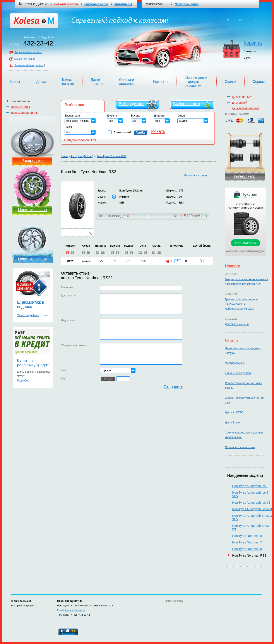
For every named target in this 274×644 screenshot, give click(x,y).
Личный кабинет (24, 65)
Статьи (231, 341)
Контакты (161, 82)
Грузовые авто (96, 4)
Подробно (23, 381)
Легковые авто (187, 4)
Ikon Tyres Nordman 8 (247, 549)
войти (40, 65)
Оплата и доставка (127, 82)
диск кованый (241, 97)
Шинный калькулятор (238, 373)
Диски (41, 82)
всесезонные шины (25, 113)
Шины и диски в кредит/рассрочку (196, 82)
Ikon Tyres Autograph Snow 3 (252, 509)
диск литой (240, 103)
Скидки (230, 82)
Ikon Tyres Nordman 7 (247, 542)
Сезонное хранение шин (240, 447)
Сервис (259, 82)
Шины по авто (68, 82)
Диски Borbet (233, 423)
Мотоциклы (123, 4)
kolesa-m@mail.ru (25, 59)
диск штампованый (245, 108)
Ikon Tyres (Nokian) (82, 156)
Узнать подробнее (28, 315)
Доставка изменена (237, 324)
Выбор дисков (131, 104)
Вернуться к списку (196, 176)
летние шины (21, 107)
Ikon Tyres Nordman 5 (247, 536)
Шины (15, 82)
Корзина (253, 43)
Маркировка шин (235, 363)
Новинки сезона (33, 210)
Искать (158, 131)
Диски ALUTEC (234, 413)
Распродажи (33, 161)
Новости (233, 266)
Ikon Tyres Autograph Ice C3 (251, 503)
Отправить (173, 387)
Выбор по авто (187, 104)
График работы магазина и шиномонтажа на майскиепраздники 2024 (241, 304)
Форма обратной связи (28, 52)
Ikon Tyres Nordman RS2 (112, 156)
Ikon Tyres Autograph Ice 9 (250, 486)
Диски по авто (97, 82)
